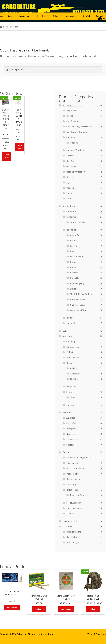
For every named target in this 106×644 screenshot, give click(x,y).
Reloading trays (78, 283)
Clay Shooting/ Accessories (79, 127)
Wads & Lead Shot (78, 310)
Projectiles (75, 278)
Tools (69, 198)
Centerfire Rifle (77, 222)
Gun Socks (71, 166)
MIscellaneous (77, 256)
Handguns (71, 429)
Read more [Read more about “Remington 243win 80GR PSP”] (39, 609)
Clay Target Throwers (77, 132)
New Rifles (71, 434)
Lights (69, 182)
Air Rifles (71, 418)
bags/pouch (72, 110)
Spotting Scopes (74, 508)
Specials (70, 193)
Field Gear (71, 352)
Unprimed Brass (78, 300)
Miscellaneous (69, 336)
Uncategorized (70, 521)
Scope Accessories (75, 503)
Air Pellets (71, 211)
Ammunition (24, 16)
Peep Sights (72, 474)
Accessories (71, 16)
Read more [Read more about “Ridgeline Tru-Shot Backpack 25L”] (93, 609)
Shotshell (71, 323)
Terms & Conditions (97, 634)
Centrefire (71, 423)
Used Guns (67, 526)
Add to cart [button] (12, 607)
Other (69, 363)
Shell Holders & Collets (81, 294)
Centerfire (71, 217)
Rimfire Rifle (72, 439)
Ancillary (74, 240)
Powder (74, 262)
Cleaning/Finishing (75, 150)
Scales (73, 289)
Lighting (74, 379)
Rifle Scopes (72, 490)
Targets (70, 405)
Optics (55, 16)
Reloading (41, 16)
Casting (74, 246)
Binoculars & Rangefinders (79, 458)
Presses (74, 267)
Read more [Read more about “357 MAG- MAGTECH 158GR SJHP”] (20, 147)
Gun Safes (88, 16)
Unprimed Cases (78, 305)
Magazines (71, 188)
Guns (10, 16)
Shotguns (71, 445)
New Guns (67, 412)
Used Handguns (74, 532)
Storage (70, 392)
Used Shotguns (73, 542)
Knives (69, 177)
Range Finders (73, 479)
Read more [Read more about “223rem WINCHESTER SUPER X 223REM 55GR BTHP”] (7, 156)
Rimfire (70, 318)
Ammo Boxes (76, 235)
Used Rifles (72, 537)
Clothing (71, 341)
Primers (74, 273)
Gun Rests (75, 374)
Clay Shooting (73, 121)
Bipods (70, 116)
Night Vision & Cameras (77, 468)
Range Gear (72, 387)
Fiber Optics (72, 463)
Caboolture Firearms (19, 6)
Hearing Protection (76, 172)
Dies (72, 251)
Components (73, 347)
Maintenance (73, 358)
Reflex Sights (73, 484)
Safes (73, 397)
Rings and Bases (78, 495)
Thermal (71, 513)
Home (6, 27)
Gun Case (71, 161)
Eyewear (70, 156)
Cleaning (71, 137)
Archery (74, 368)
